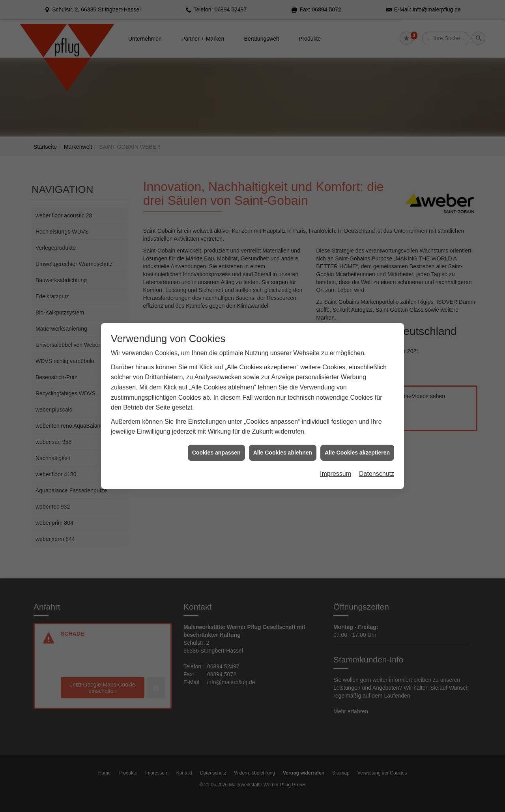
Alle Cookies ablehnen (283, 400)
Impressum (336, 422)
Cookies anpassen (216, 400)
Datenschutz (377, 422)
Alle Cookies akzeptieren (357, 400)
